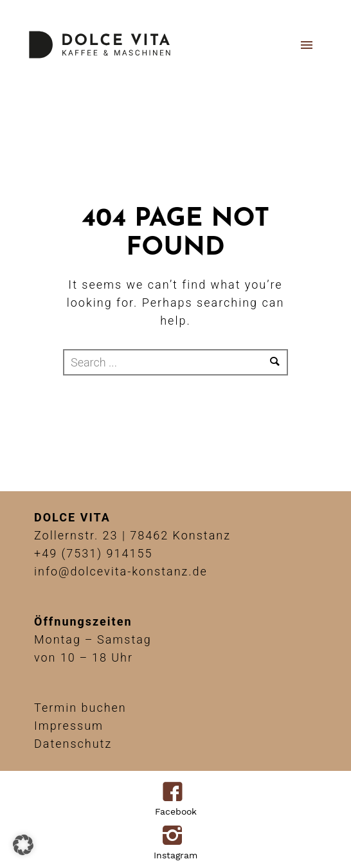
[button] (23, 845)
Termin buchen (80, 708)
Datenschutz (73, 744)
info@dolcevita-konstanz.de (121, 571)
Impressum (69, 726)
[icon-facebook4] (176, 793)
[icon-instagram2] (176, 836)
